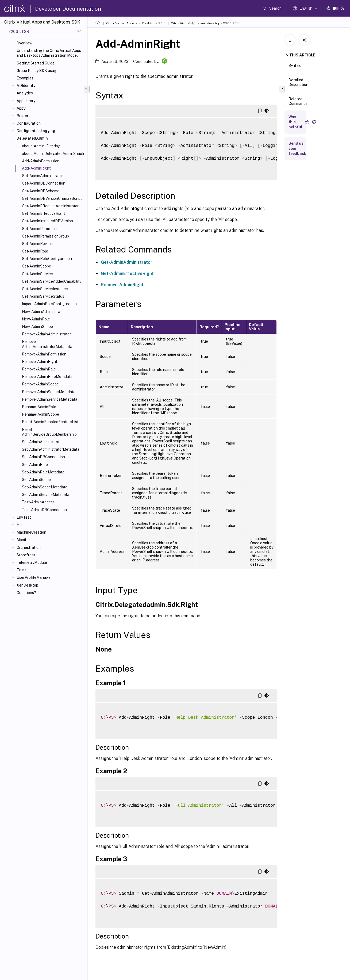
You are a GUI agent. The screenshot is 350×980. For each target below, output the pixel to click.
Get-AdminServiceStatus (43, 296)
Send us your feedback (297, 148)
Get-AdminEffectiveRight (43, 213)
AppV (21, 108)
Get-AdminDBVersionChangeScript (52, 198)
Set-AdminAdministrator (42, 442)
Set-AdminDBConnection (43, 457)
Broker (22, 116)
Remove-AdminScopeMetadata (49, 392)
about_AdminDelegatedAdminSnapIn (53, 154)
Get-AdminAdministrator (43, 176)
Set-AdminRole (35, 465)
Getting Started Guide (36, 63)
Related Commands (298, 104)
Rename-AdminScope (41, 414)
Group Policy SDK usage (38, 71)
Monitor (23, 540)
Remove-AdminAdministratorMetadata (47, 344)
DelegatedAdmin (32, 138)
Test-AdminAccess (38, 502)
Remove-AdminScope (40, 384)
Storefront (26, 555)
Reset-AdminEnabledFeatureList (50, 422)
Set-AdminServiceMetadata (46, 495)
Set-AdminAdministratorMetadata (51, 449)
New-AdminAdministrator (43, 312)
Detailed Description (298, 85)
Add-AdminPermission (41, 161)
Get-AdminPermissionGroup (45, 236)
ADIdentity (26, 86)
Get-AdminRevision (38, 244)
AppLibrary (26, 101)
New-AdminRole (36, 319)
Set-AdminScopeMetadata (45, 487)
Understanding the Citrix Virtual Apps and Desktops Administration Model (49, 53)
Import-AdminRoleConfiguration (49, 304)
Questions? (26, 593)
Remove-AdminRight (40, 362)
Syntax (295, 68)
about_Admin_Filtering (41, 146)
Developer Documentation (68, 9)
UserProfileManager (34, 577)
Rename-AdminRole (39, 407)
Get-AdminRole (35, 251)
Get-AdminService (37, 274)
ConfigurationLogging (36, 131)
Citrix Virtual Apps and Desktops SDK (135, 23)
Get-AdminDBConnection (44, 183)
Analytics (25, 93)
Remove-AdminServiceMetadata (50, 399)
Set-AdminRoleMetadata (43, 472)
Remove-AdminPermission (44, 354)
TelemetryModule (32, 562)
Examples (25, 78)
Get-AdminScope (36, 266)
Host (21, 525)
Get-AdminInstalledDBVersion (47, 221)
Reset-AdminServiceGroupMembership (49, 432)
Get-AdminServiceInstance (45, 289)
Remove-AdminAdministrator (46, 334)
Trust (21, 570)
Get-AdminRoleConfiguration (47, 259)
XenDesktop (27, 585)
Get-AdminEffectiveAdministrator (50, 206)
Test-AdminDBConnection (44, 510)
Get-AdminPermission (40, 229)
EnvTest (24, 517)
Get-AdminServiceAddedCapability (52, 281)
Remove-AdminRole (39, 369)
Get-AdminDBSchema (41, 191)
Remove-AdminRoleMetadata (47, 377)
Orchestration (29, 548)
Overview (24, 43)
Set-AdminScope (36, 480)
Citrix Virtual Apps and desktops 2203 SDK (205, 23)
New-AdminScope (37, 327)
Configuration (29, 123)
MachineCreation (31, 532)
